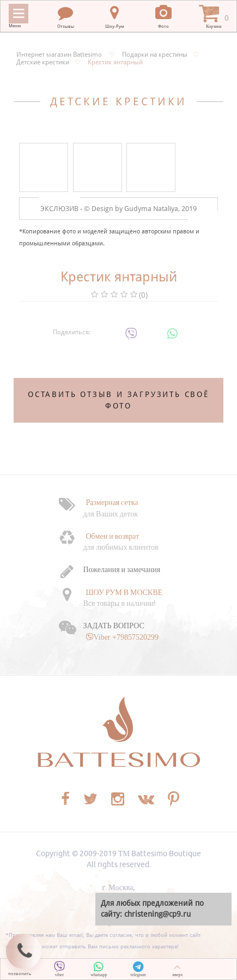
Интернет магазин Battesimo (59, 55)
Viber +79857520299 (126, 637)
